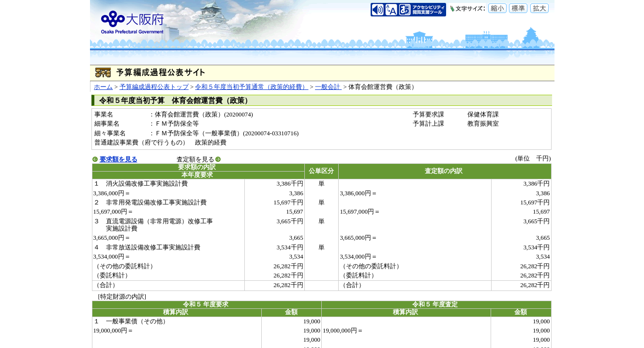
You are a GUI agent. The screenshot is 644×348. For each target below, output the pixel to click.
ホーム (103, 87)
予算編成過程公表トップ (154, 87)
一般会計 (328, 87)
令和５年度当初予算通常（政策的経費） (252, 87)
